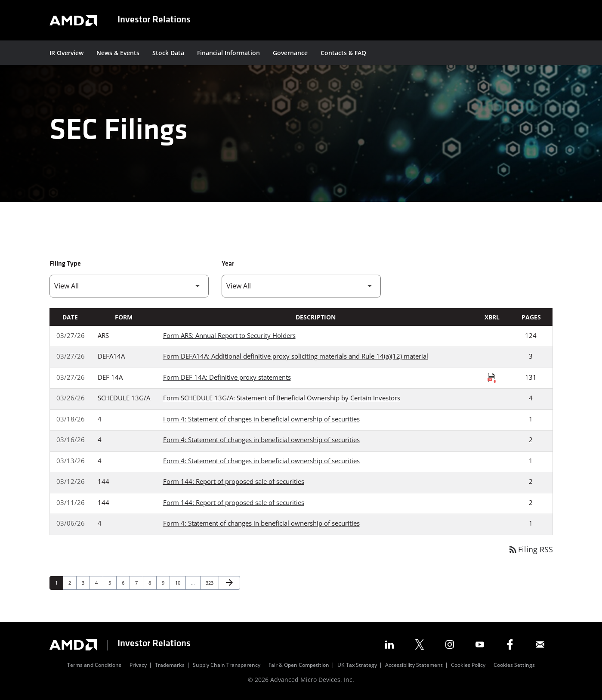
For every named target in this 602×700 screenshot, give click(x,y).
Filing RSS (530, 549)
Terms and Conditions (94, 665)
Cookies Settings (514, 665)
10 (180, 582)
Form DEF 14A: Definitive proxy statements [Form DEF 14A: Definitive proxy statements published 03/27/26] (227, 377)
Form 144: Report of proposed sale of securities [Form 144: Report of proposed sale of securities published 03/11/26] (234, 502)
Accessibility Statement (414, 665)
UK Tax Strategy (357, 665)
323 (211, 582)
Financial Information (228, 53)
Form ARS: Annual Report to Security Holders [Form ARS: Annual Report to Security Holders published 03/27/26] (229, 335)
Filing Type (65, 264)
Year (228, 264)
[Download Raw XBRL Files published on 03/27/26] (492, 378)
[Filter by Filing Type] (129, 286)
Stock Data (168, 53)
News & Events (118, 53)
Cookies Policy (468, 665)
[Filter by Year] (301, 286)
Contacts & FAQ (343, 53)
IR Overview (66, 53)
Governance (290, 53)
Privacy (138, 665)
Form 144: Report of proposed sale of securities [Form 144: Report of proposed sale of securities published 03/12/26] (234, 482)
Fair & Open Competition (299, 665)
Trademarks (170, 665)
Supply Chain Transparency (227, 665)
